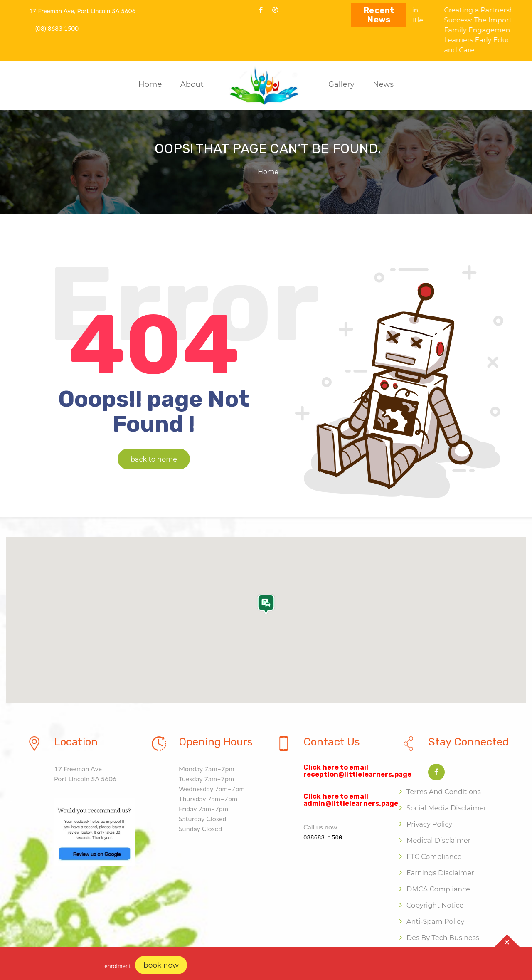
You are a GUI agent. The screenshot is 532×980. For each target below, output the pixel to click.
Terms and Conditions (444, 792)
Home (150, 84)
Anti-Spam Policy (435, 922)
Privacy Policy (429, 824)
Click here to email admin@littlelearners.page (351, 800)
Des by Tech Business (443, 938)
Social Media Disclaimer (446, 808)
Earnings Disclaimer (440, 873)
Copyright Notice (435, 905)
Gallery (341, 84)
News (383, 84)
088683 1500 (323, 838)
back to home (154, 459)
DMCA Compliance (438, 889)
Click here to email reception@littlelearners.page (357, 771)
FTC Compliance (434, 857)
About (192, 84)
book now (161, 965)
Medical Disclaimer (438, 841)
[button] (266, 610)
